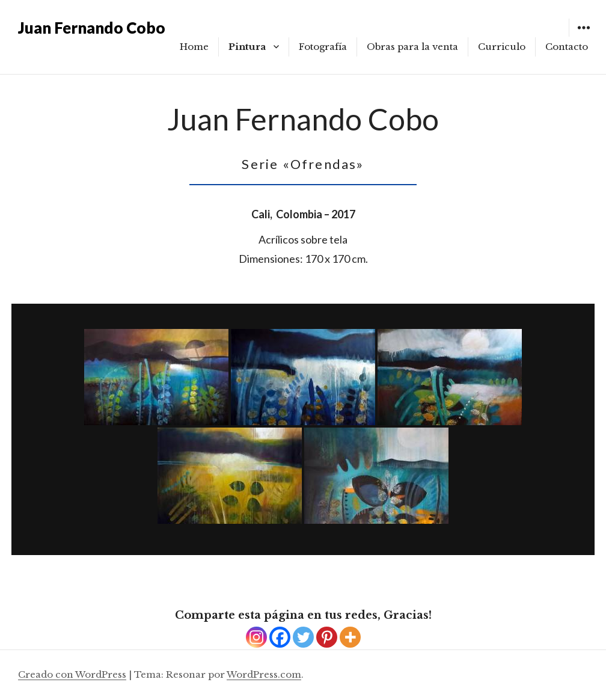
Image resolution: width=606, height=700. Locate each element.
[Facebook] (280, 637)
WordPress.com (264, 674)
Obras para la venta (412, 47)
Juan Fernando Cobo (92, 28)
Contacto (567, 47)
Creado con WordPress (72, 674)
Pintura (247, 47)
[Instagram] (256, 637)
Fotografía (323, 47)
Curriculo (502, 47)
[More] (350, 637)
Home (194, 47)
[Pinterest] (327, 637)
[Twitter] (303, 637)
